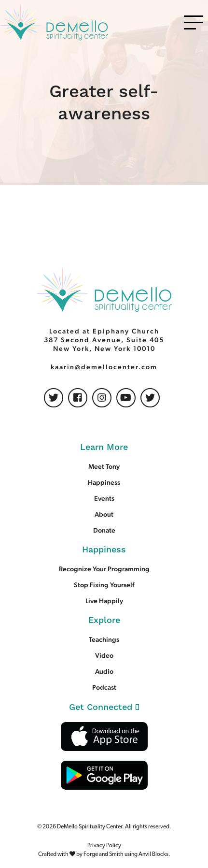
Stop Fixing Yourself (104, 585)
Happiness (104, 482)
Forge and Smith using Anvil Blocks (126, 854)
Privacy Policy (104, 846)
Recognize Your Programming (104, 569)
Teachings (104, 639)
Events (104, 498)
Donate (104, 530)
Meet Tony (104, 466)
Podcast (104, 687)
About (104, 514)
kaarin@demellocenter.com (104, 367)
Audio (104, 671)
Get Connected (104, 707)
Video (104, 655)
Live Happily (104, 601)
